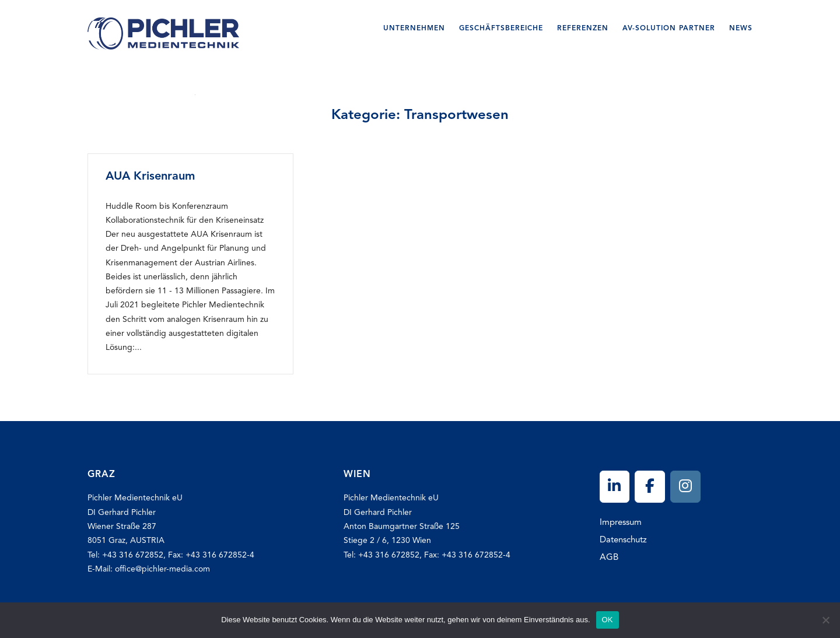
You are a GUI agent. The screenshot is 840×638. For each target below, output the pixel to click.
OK (608, 620)
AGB (609, 558)
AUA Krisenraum (150, 177)
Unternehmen (414, 29)
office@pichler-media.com (162, 569)
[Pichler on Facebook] (650, 487)
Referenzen (583, 29)
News (741, 29)
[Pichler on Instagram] (685, 487)
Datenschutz (623, 540)
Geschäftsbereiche (501, 29)
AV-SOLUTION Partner (669, 29)
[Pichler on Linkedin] (615, 487)
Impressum (621, 523)
